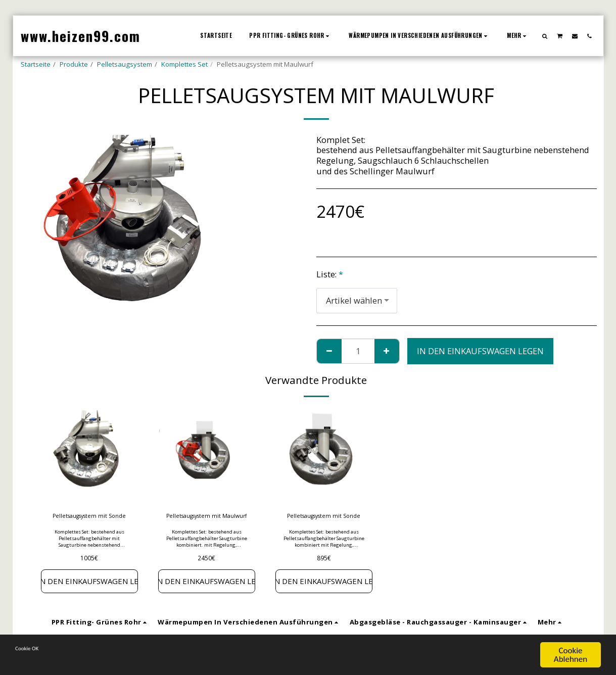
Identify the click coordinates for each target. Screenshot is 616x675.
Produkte (74, 64)
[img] (89, 456)
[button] (544, 36)
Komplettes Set (184, 64)
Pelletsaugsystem (125, 64)
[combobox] (357, 301)
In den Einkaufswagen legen (480, 351)
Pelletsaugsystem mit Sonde (89, 522)
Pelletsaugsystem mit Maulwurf (207, 522)
